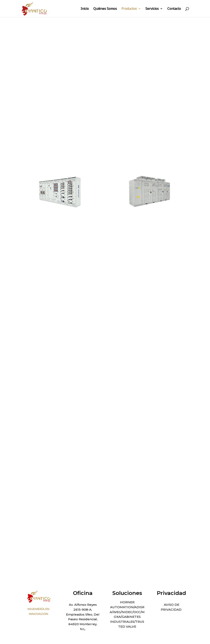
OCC (137, 612)
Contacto (174, 9)
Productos (129, 9)
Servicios (152, 9)
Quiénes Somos (105, 9)
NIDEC (127, 612)
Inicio (85, 9)
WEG (117, 612)
